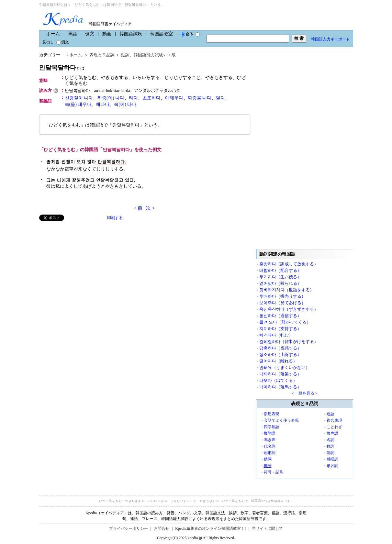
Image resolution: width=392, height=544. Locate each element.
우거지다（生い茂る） (280, 277)
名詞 (330, 440)
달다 (220, 98)
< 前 (138, 208)
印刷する (115, 218)
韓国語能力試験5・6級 (155, 55)
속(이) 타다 (125, 104)
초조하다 (151, 98)
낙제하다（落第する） (280, 374)
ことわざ (334, 427)
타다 (133, 98)
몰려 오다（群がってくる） (285, 322)
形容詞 (332, 466)
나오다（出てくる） (278, 380)
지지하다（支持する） (280, 329)
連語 (330, 414)
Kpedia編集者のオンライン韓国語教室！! (211, 528)
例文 (90, 34)
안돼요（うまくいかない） (285, 367)
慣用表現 (272, 414)
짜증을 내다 (200, 98)
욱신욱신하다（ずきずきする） (289, 309)
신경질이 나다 (79, 98)
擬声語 (332, 433)
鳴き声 (270, 440)
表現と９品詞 (102, 55)
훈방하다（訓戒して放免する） (289, 264)
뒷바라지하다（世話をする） (287, 290)
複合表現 (334, 420)
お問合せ (162, 528)
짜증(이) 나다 (111, 98)
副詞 (330, 453)
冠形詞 (270, 453)
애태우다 (174, 98)
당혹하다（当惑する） (280, 348)
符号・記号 (274, 472)
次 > (150, 208)
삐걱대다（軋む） (276, 335)
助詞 (268, 459)
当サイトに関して (267, 528)
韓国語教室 (162, 34)
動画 (107, 34)
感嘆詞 (332, 459)
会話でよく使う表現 (281, 420)
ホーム (53, 34)
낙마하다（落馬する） (280, 387)
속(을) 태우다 (78, 104)
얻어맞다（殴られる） (280, 283)
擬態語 (270, 433)
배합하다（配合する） (280, 270)
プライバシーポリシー (129, 528)
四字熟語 (272, 427)
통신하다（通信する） (280, 316)
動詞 (125, 55)
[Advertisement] (88, 266)
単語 (73, 34)
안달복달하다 (62, 67)
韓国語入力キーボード (330, 39)
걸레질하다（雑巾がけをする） (289, 342)
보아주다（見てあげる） (282, 303)
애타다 (103, 104)
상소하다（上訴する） (280, 355)
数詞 (330, 446)
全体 (187, 34)
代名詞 (270, 446)
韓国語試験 (131, 34)
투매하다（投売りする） (282, 296)
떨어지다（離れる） (278, 361)
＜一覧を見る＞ (305, 393)
